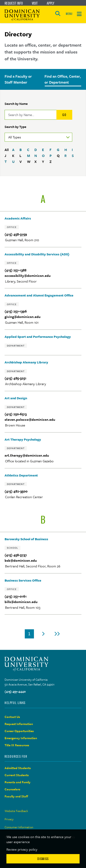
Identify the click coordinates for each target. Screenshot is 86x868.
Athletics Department (21, 475)
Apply (51, 3)
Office (12, 227)
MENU (69, 14)
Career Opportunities (19, 731)
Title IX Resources (17, 745)
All (7, 150)
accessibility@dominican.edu (28, 276)
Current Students (17, 775)
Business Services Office (23, 580)
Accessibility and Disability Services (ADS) (37, 254)
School (12, 548)
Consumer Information (19, 827)
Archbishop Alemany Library (26, 362)
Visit (35, 3)
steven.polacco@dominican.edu (30, 419)
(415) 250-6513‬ (16, 414)
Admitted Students (18, 768)
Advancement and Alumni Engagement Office (39, 295)
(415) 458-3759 (16, 234)
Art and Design (16, 398)
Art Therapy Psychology (23, 439)
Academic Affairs (18, 218)
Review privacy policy (22, 849)
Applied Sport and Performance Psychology (38, 337)
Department (16, 346)
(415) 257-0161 (16, 596)
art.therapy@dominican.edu (27, 455)
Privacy (9, 819)
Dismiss (43, 859)
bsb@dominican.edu (21, 560)
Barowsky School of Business (26, 539)
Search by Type (15, 127)
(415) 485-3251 (15, 378)
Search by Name (16, 104)
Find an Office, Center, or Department (63, 79)
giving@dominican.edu (23, 317)
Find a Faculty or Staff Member (18, 79)
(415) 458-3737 (16, 555)
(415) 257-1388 (15, 270)
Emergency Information (21, 738)
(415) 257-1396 (16, 311)
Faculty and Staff (16, 796)
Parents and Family (18, 782)
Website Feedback (16, 811)
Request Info (14, 3)
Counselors (12, 789)
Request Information (19, 724)
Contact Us (12, 717)
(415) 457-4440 (15, 691)
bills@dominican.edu (21, 602)
